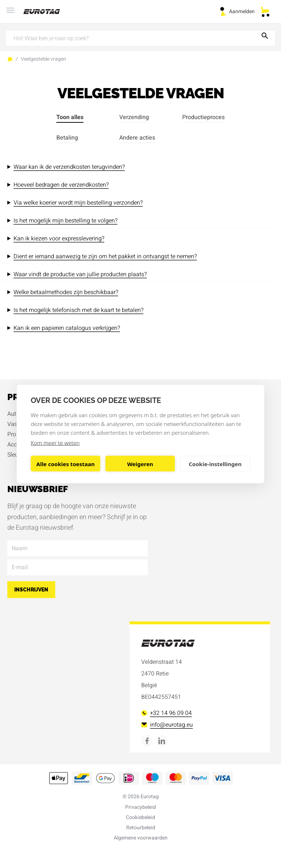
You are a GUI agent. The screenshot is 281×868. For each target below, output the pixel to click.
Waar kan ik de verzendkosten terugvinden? (69, 167)
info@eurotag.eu (167, 725)
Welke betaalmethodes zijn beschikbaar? (66, 292)
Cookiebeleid (140, 817)
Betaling (67, 138)
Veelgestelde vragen (44, 59)
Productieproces (203, 117)
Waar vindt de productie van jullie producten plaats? (80, 274)
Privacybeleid (140, 807)
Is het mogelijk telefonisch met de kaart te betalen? (78, 310)
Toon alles (70, 117)
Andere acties (137, 138)
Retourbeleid (141, 828)
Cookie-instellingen (215, 464)
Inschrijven (31, 590)
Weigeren (140, 464)
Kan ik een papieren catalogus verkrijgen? (67, 328)
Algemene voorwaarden (141, 838)
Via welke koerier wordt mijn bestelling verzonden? (78, 203)
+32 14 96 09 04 (166, 713)
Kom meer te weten (55, 443)
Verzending (134, 117)
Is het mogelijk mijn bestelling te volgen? (65, 221)
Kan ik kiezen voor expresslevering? (59, 239)
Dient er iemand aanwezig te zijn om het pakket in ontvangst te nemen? (105, 256)
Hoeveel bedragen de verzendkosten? (61, 185)
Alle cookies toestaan (65, 464)
